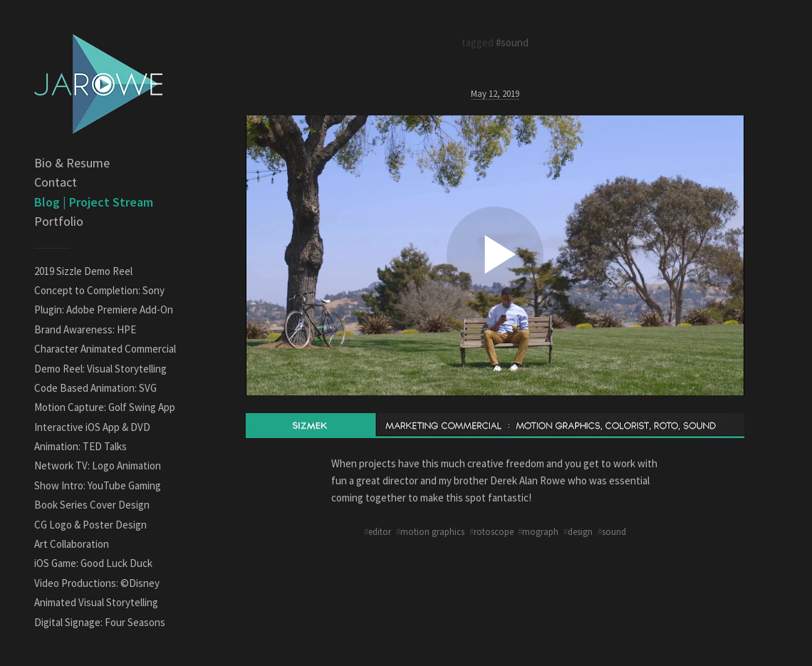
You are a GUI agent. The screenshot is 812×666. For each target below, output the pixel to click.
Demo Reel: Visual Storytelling (100, 369)
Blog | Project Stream (94, 202)
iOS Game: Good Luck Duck (93, 563)
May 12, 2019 (495, 93)
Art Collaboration (72, 544)
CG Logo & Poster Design (90, 525)
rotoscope (494, 531)
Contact (56, 182)
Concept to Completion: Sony (99, 290)
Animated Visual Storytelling (96, 602)
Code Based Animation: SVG (95, 388)
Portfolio (59, 221)
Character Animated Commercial (105, 349)
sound (614, 531)
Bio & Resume (72, 163)
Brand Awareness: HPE (85, 329)
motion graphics (432, 531)
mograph (540, 531)
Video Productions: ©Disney (97, 583)
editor (380, 531)
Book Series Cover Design (92, 505)
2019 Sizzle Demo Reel (83, 271)
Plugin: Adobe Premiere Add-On (104, 309)
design (580, 531)
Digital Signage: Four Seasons (100, 622)
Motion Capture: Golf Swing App (105, 407)
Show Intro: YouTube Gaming (98, 485)
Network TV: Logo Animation (98, 465)
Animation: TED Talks (80, 446)
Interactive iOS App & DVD (92, 427)
